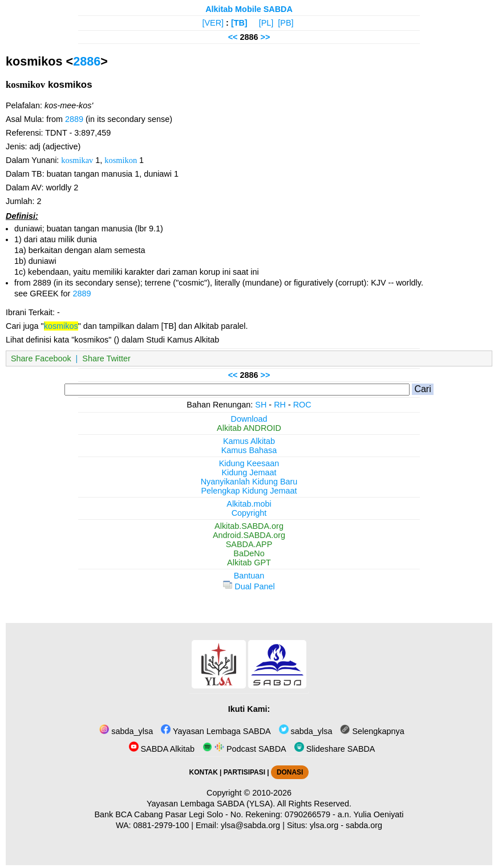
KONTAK (204, 772)
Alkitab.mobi (249, 504)
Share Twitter (106, 358)
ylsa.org (324, 825)
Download (249, 419)
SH (261, 405)
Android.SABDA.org (249, 535)
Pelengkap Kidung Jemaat (249, 491)
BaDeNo (249, 553)
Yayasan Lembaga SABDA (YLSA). (211, 804)
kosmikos (61, 326)
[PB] (286, 23)
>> (266, 37)
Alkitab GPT (249, 563)
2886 (87, 61)
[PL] (266, 23)
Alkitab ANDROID (249, 428)
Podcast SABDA (244, 749)
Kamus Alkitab (249, 441)
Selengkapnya (372, 731)
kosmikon (121, 160)
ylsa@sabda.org (250, 825)
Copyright (249, 513)
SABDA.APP (249, 544)
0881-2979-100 (161, 825)
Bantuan (249, 576)
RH (280, 405)
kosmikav (77, 160)
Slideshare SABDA (335, 749)
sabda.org (364, 825)
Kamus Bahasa (249, 450)
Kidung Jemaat (249, 472)
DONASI (290, 772)
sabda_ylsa (126, 731)
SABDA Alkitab (162, 749)
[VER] (213, 23)
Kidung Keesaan (249, 463)
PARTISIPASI (244, 772)
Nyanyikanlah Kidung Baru (249, 482)
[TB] (239, 23)
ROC (302, 405)
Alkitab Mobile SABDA (249, 9)
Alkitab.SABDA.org (249, 526)
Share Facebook (41, 358)
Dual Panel (249, 586)
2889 (74, 119)
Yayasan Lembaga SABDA (216, 731)
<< (233, 37)
